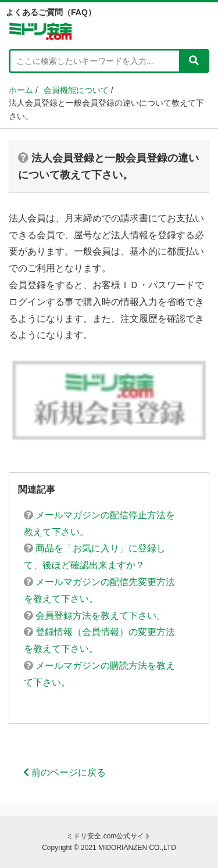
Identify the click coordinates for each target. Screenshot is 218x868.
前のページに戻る (65, 772)
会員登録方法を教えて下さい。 (95, 616)
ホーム (21, 90)
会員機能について (76, 90)
